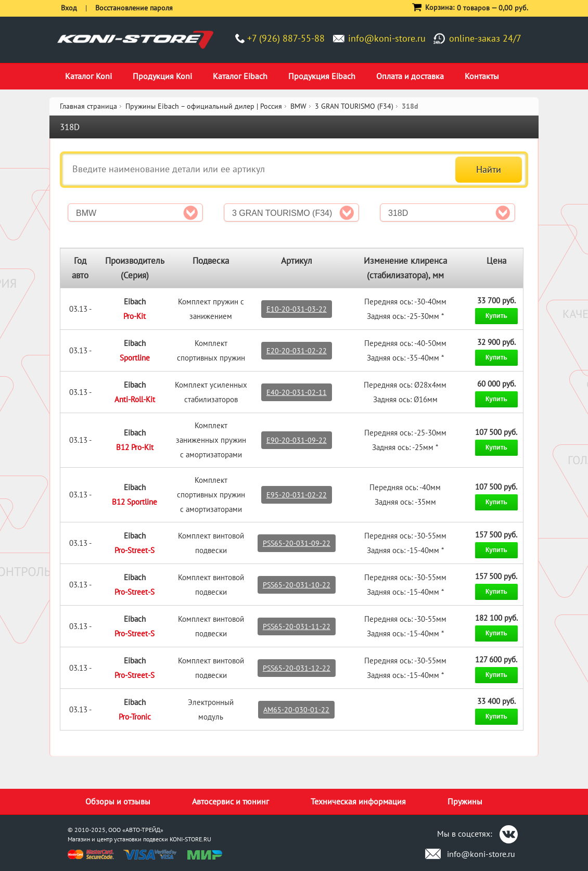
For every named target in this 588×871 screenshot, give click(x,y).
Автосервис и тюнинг (231, 801)
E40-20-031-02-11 (297, 392)
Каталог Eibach (240, 76)
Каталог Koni (88, 76)
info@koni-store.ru (387, 38)
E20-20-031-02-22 (297, 351)
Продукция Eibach (322, 76)
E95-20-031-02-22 (297, 495)
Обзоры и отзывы (118, 801)
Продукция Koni (162, 76)
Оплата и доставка (410, 76)
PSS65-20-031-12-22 (297, 668)
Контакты (482, 76)
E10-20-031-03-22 (297, 309)
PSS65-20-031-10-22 (297, 585)
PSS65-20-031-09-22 (297, 543)
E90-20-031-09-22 (297, 440)
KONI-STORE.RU (190, 839)
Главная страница (88, 106)
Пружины (465, 801)
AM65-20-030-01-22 (296, 710)
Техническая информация (358, 801)
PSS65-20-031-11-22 (297, 626)
